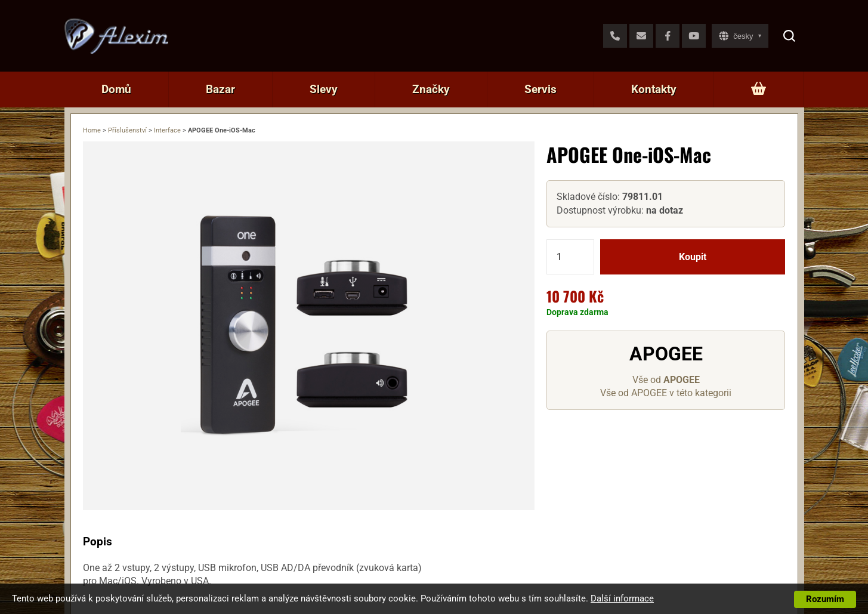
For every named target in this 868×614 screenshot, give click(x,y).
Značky (431, 89)
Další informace (622, 598)
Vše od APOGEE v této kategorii (666, 393)
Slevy (324, 89)
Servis (540, 89)
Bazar (220, 89)
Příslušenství (127, 130)
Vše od (666, 380)
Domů (116, 89)
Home (92, 130)
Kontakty (654, 89)
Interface (167, 130)
